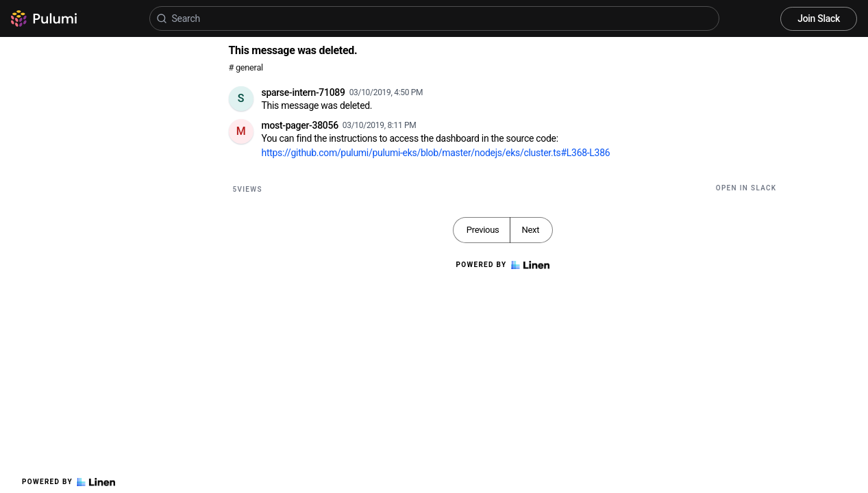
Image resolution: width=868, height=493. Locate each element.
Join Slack (819, 18)
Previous (483, 230)
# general (246, 67)
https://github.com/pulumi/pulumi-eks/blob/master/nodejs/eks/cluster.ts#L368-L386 (436, 153)
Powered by (69, 482)
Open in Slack (746, 188)
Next (530, 230)
